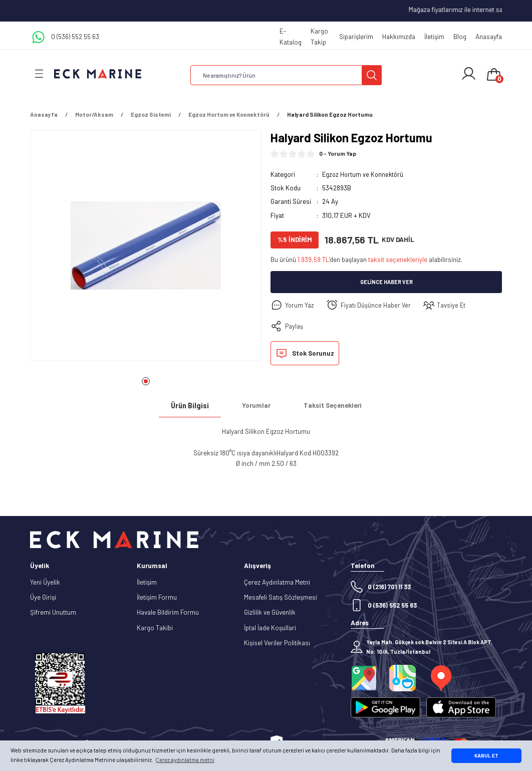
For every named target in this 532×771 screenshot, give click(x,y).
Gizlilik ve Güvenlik (270, 612)
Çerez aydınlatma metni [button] (185, 760)
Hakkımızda (399, 37)
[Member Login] (469, 74)
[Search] (286, 75)
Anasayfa (489, 37)
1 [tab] (146, 381)
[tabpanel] (146, 248)
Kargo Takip (319, 36)
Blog (460, 37)
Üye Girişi (43, 597)
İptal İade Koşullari (270, 628)
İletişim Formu (157, 597)
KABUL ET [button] (486, 755)
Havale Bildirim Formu (168, 612)
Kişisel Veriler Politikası (277, 643)
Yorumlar (256, 405)
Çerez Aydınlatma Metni (277, 582)
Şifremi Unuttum (53, 612)
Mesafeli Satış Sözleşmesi (281, 597)
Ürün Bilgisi (190, 406)
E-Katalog (291, 36)
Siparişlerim (356, 37)
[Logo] (98, 73)
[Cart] (494, 75)
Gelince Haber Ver (386, 282)
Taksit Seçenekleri (333, 405)
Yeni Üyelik (45, 582)
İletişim (434, 37)
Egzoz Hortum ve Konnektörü (364, 174)
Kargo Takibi (155, 628)
